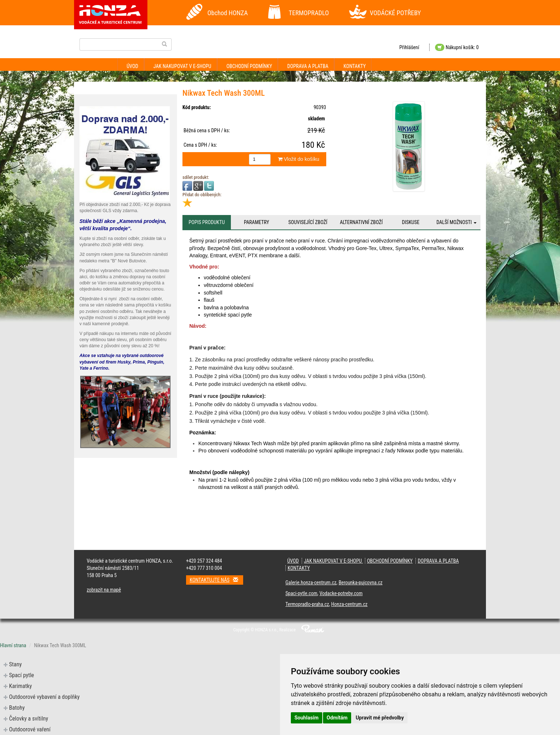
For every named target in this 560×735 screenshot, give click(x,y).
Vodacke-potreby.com (341, 593)
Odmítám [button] (337, 718)
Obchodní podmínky (249, 66)
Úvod (133, 66)
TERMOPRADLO (309, 13)
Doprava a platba (308, 66)
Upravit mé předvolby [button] (380, 718)
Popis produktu (207, 222)
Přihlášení (409, 47)
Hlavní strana (13, 645)
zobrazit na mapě (104, 590)
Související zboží (308, 222)
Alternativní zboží (361, 222)
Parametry (257, 222)
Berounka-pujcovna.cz (360, 583)
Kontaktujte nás (216, 580)
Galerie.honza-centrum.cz (311, 583)
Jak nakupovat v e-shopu (182, 66)
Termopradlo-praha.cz (307, 604)
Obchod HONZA (228, 13)
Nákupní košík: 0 (457, 47)
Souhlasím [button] (307, 718)
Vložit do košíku (299, 159)
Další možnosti (456, 222)
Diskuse (410, 222)
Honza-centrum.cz (350, 604)
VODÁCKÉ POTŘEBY (396, 13)
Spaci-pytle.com (301, 593)
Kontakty (355, 66)
